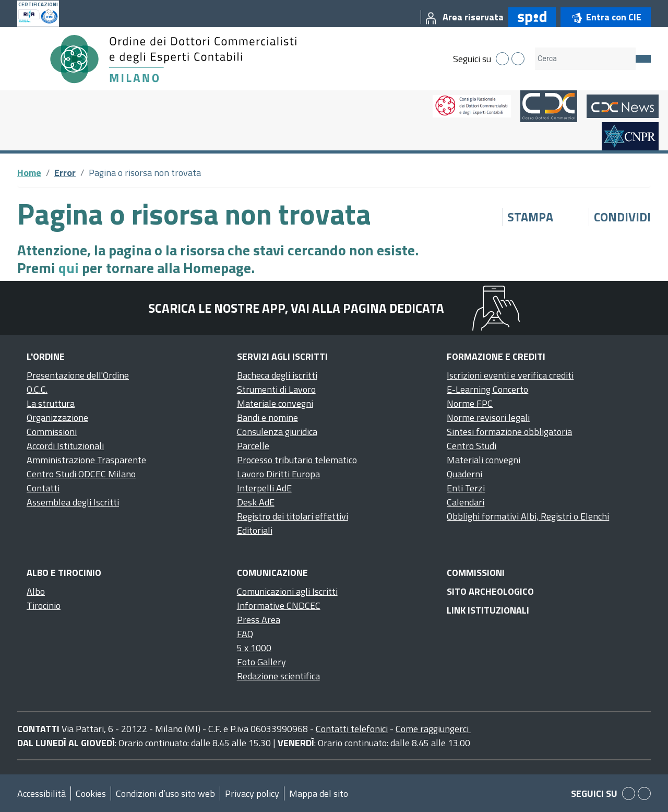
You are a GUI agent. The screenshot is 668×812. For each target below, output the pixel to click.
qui (69, 268)
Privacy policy (252, 793)
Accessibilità (41, 793)
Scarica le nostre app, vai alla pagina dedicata (296, 308)
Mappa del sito (319, 793)
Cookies (91, 793)
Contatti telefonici (352, 729)
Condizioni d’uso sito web (165, 793)
